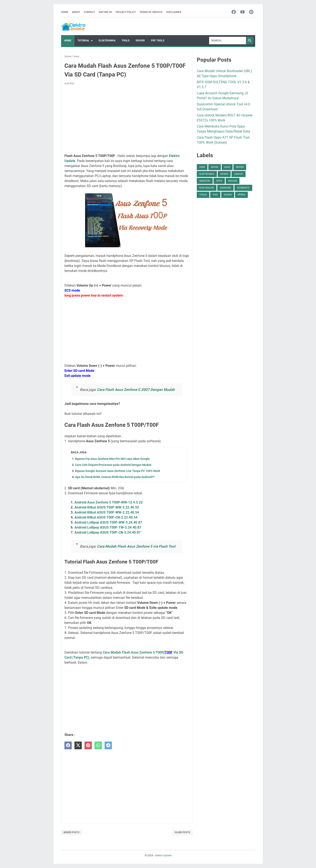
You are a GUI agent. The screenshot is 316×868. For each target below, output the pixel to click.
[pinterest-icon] (251, 12)
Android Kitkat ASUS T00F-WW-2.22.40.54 (107, 512)
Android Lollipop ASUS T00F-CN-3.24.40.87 (107, 532)
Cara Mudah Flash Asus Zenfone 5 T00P (133, 652)
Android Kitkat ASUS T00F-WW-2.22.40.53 (107, 507)
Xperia (241, 195)
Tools (126, 41)
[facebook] (68, 745)
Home (65, 12)
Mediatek (205, 181)
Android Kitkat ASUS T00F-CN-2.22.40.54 (106, 517)
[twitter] (78, 745)
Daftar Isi (105, 12)
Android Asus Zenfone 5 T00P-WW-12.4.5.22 (109, 502)
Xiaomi (228, 195)
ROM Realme (207, 188)
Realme (233, 181)
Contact (89, 12)
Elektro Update (163, 855)
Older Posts (182, 832)
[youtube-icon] (242, 12)
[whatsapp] (98, 745)
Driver (140, 41)
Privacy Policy (126, 12)
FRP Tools (158, 41)
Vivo (215, 195)
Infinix (224, 174)
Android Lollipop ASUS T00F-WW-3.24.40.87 (108, 522)
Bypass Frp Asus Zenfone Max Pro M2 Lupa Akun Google (112, 459)
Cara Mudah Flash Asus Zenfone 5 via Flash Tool (136, 546)
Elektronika (107, 41)
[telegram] (108, 745)
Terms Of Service (151, 12)
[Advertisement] (127, 120)
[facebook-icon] (234, 12)
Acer (202, 167)
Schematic (243, 188)
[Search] (228, 41)
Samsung (225, 188)
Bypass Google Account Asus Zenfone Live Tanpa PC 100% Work (118, 471)
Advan (215, 167)
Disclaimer (174, 12)
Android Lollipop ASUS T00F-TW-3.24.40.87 (108, 527)
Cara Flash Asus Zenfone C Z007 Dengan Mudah (136, 390)
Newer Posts (72, 832)
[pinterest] (88, 745)
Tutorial (84, 41)
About (76, 12)
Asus (227, 167)
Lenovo (239, 174)
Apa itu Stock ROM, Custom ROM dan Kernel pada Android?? (115, 477)
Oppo (219, 181)
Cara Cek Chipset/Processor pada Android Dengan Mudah (113, 465)
